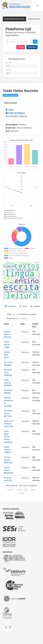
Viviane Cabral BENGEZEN (9, 470)
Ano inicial (9, 63)
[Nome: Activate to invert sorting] (9, 325)
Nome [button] (6, 324)
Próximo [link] (33, 490)
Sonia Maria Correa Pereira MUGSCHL (8, 437)
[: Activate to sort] (17, 325)
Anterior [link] (19, 490)
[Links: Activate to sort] (25, 325)
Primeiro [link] (10, 490)
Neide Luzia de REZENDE (8, 383)
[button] (37, 6)
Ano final (8, 70)
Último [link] (22, 493)
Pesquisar (32, 47)
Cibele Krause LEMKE (7, 345)
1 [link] (26, 490)
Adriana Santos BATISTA (7, 334)
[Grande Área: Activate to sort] (36, 325)
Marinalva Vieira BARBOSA (8, 373)
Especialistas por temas (14, 19)
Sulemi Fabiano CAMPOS (8, 450)
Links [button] (22, 324)
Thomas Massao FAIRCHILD (8, 460)
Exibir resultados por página (21, 314)
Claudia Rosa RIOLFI (7, 355)
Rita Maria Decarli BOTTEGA (8, 413)
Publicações (25, 332)
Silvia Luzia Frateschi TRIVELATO (9, 424)
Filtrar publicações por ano (17, 59)
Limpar (21, 47)
